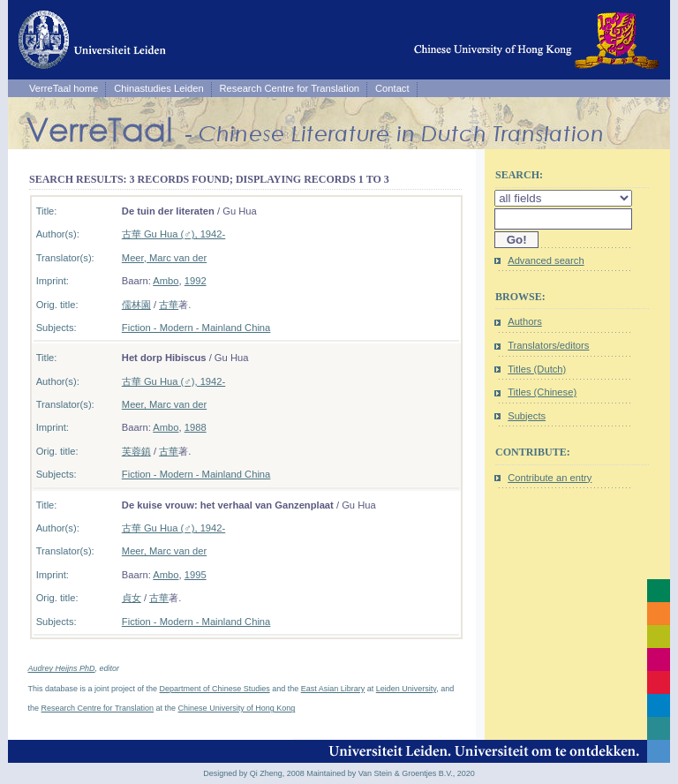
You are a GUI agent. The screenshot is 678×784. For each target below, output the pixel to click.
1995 (196, 575)
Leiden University (406, 689)
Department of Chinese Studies (215, 689)
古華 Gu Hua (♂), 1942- (173, 234)
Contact (392, 88)
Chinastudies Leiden (158, 88)
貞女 (132, 598)
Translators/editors (548, 345)
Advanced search (546, 260)
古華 (169, 305)
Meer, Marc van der (164, 258)
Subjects (527, 416)
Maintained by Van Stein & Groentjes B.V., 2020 (391, 773)
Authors (525, 321)
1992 (196, 281)
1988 (196, 427)
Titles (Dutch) (537, 369)
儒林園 (136, 305)
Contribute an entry (550, 478)
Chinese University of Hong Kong (237, 708)
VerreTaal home (64, 88)
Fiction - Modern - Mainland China (196, 328)
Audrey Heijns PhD (62, 668)
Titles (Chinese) (542, 392)
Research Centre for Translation (290, 88)
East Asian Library (333, 689)
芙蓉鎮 (136, 451)
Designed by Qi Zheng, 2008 (254, 773)
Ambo (166, 281)
